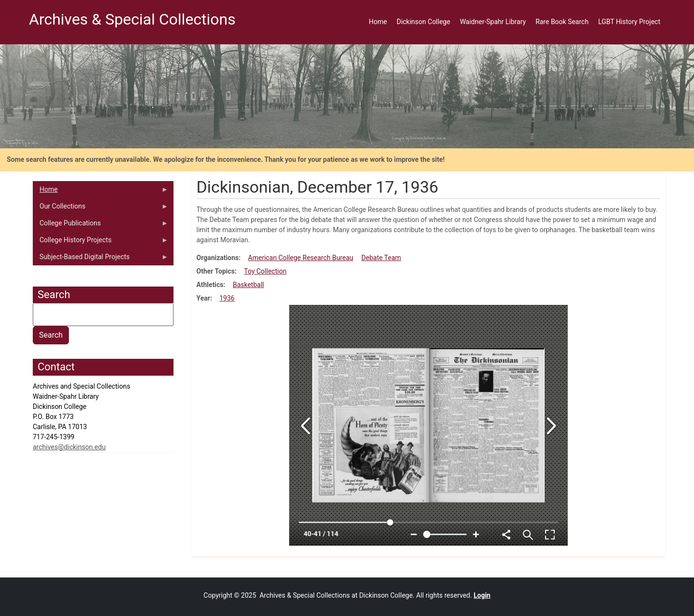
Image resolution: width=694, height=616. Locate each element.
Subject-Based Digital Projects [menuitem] (100, 259)
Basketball (248, 285)
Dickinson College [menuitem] (423, 22)
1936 (227, 298)
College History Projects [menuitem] (100, 242)
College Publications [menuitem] (100, 225)
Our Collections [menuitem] (100, 209)
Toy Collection (265, 271)
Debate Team (381, 258)
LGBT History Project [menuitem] (629, 22)
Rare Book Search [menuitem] (562, 22)
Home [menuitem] (378, 22)
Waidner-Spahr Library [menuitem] (493, 22)
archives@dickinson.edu (69, 447)
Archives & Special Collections (132, 19)
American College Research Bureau (301, 258)
